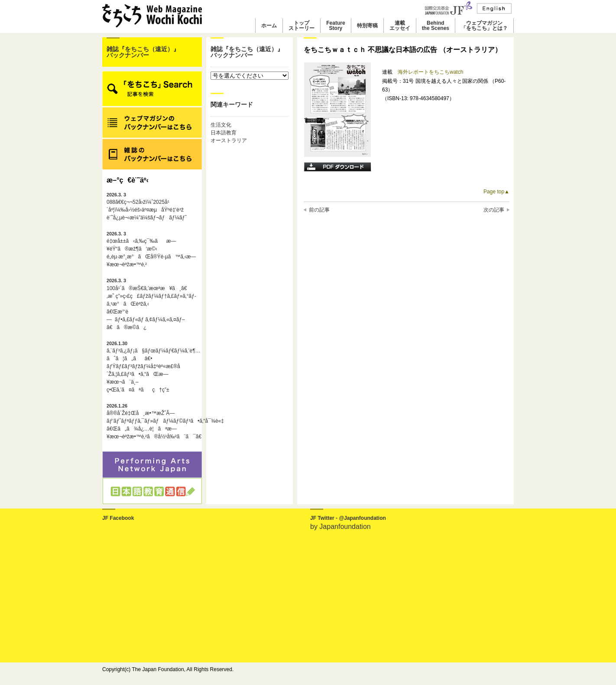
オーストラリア (229, 140)
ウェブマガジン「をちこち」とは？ (484, 26)
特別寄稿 (367, 26)
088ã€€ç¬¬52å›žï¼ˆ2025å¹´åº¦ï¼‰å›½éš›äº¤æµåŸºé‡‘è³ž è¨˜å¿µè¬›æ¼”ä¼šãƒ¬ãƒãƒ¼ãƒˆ (147, 206)
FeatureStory (336, 26)
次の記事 (494, 210)
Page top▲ (496, 192)
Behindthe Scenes (436, 26)
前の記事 (319, 210)
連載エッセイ (400, 26)
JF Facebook (118, 518)
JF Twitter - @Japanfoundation (348, 518)
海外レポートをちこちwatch (430, 72)
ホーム (269, 26)
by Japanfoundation (340, 527)
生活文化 (221, 125)
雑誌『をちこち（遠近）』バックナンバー (143, 52)
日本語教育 (224, 133)
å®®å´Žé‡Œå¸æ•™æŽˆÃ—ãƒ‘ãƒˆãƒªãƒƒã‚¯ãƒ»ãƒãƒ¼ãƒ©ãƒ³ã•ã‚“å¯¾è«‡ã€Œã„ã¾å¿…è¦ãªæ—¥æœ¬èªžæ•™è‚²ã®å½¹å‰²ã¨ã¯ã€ (152, 421)
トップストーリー (302, 26)
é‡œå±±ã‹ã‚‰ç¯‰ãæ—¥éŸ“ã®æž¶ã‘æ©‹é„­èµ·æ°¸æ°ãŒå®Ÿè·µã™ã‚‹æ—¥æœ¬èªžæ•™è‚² (151, 249)
